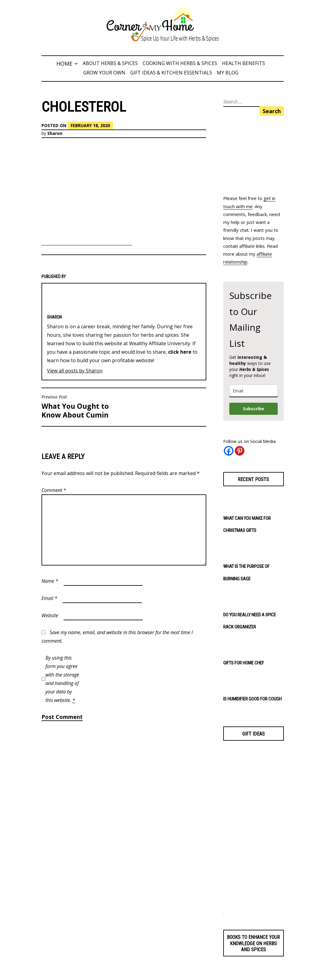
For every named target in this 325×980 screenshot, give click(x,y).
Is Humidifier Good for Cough (252, 699)
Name (50, 581)
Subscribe (254, 409)
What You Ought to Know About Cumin (81, 407)
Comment (54, 490)
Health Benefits (244, 63)
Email (49, 598)
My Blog (228, 73)
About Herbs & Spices (110, 63)
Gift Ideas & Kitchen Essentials (171, 73)
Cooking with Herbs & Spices (180, 63)
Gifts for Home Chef (244, 663)
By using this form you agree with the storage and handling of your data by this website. (62, 679)
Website (50, 615)
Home (64, 64)
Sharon (55, 133)
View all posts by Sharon (75, 371)
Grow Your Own (104, 73)
